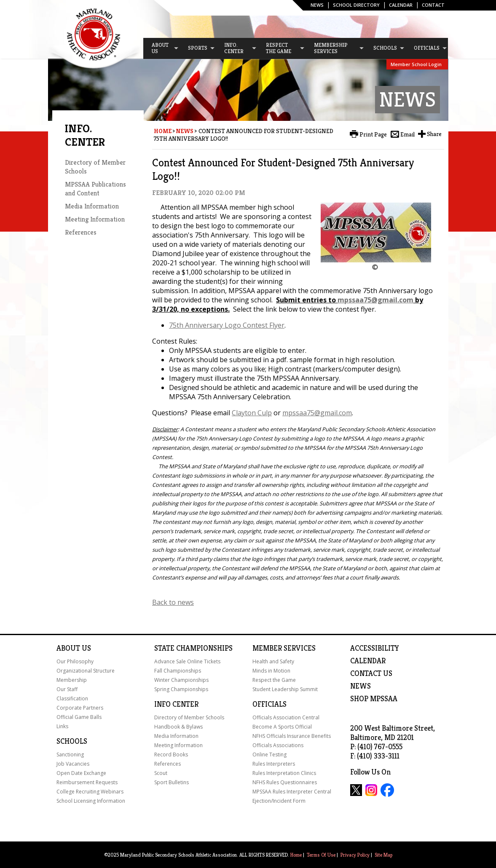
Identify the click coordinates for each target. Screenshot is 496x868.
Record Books (171, 754)
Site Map (383, 855)
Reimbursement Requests (87, 782)
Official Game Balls (79, 717)
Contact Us (371, 673)
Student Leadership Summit (285, 689)
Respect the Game (274, 680)
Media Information (92, 206)
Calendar (401, 5)
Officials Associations (278, 745)
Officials (269, 704)
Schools (72, 741)
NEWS (361, 686)
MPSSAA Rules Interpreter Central (292, 792)
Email (408, 134)
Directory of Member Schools (189, 717)
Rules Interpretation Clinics (284, 773)
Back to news (173, 602)
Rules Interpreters (274, 764)
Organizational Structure (86, 671)
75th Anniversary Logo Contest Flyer (227, 325)
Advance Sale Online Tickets (187, 661)
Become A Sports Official (282, 727)
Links (62, 726)
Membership (72, 680)
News (317, 5)
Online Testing (269, 754)
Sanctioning (70, 754)
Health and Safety (273, 661)
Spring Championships (181, 689)
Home (163, 131)
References (81, 232)
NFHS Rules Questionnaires (285, 782)
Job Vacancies (73, 764)
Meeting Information (95, 219)
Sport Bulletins (172, 782)
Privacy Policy (355, 855)
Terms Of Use (321, 855)
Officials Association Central (286, 717)
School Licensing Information (91, 801)
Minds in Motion (271, 671)
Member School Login (416, 64)
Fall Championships (178, 671)
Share (434, 134)
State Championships (193, 648)
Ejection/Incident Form (279, 801)
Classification (72, 698)
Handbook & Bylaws (178, 727)
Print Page (373, 134)
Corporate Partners (80, 708)
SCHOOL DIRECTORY (356, 5)
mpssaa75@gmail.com (375, 300)
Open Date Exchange (81, 773)
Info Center (176, 704)
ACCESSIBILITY (375, 648)
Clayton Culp (252, 413)
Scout (161, 773)
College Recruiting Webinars (90, 792)
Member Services (284, 648)
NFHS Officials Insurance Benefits (292, 736)
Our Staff (67, 689)
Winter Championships (181, 680)
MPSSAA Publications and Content (95, 189)
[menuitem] (161, 48)
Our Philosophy (75, 661)
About (68, 648)
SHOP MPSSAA (374, 699)
